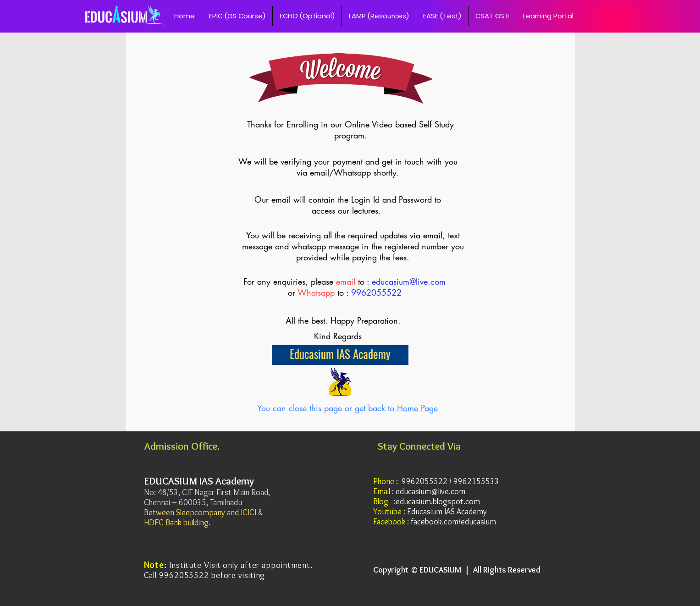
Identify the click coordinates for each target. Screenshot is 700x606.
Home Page (417, 408)
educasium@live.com (409, 281)
